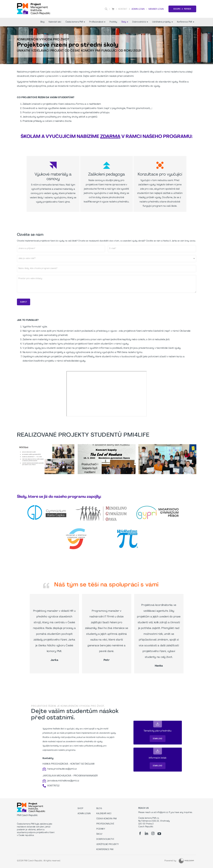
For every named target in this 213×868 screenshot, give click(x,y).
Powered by (170, 861)
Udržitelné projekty (162, 22)
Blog (42, 22)
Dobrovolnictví (140, 22)
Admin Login (138, 9)
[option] (46, 459)
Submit (24, 302)
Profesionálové (97, 22)
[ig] (153, 833)
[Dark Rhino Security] (186, 861)
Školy (125, 22)
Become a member (182, 9)
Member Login (156, 9)
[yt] (159, 834)
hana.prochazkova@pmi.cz (62, 769)
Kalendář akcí (55, 22)
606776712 (53, 786)
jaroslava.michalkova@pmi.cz (63, 781)
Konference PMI (186, 22)
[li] (146, 833)
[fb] (140, 833)
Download (158, 739)
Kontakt (123, 9)
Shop (80, 809)
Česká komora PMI (75, 22)
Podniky (113, 22)
